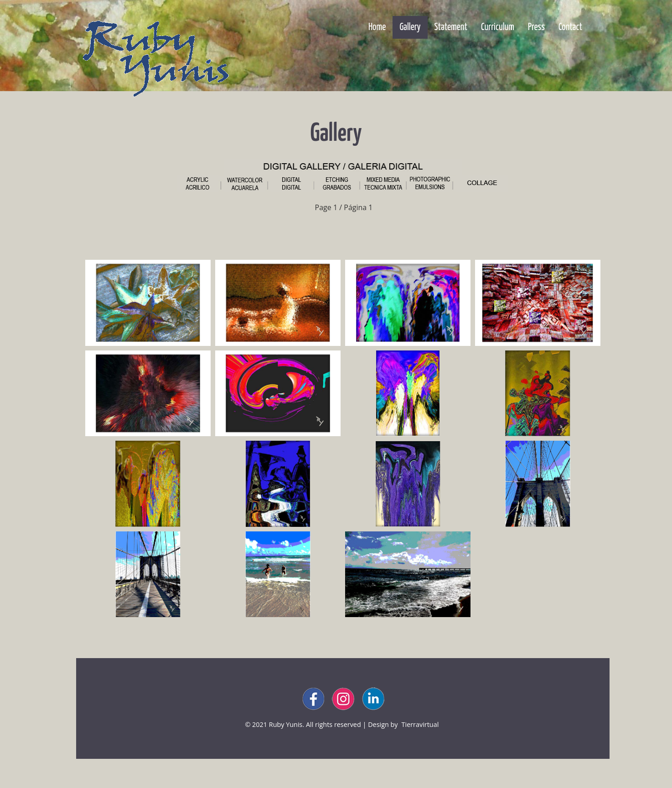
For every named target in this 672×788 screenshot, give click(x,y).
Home (377, 27)
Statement (451, 27)
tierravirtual (420, 724)
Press (536, 27)
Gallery (413, 27)
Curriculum (498, 27)
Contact (570, 27)
